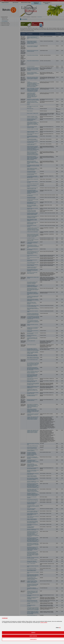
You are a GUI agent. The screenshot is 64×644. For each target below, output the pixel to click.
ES (60, 628)
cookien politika (44, 622)
